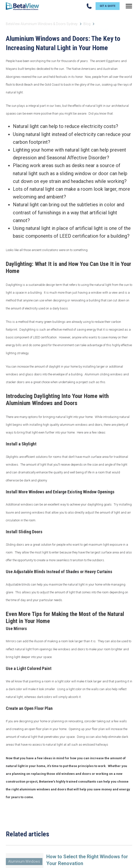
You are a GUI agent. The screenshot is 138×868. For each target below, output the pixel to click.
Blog (87, 24)
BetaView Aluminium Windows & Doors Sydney (42, 24)
